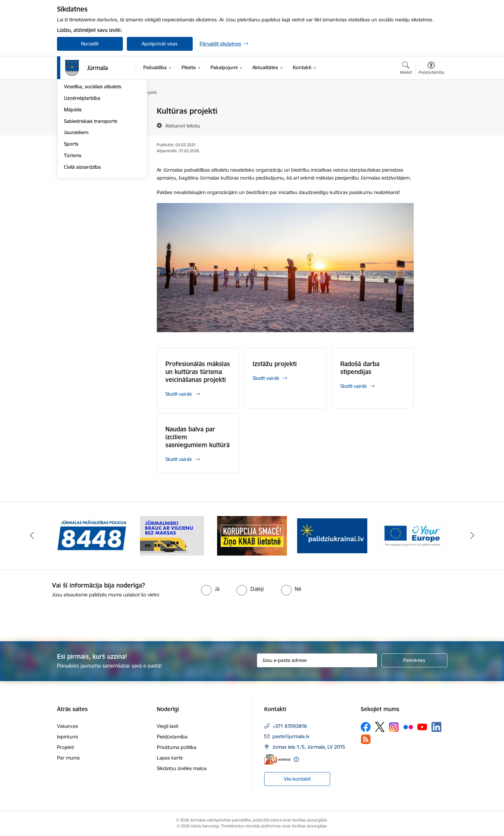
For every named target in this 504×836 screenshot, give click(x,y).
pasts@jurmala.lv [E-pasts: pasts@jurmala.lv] (291, 736)
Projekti (65, 747)
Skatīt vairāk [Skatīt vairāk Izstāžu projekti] (266, 378)
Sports (71, 214)
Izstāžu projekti (275, 364)
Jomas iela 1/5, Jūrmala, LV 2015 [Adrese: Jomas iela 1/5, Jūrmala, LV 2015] (309, 747)
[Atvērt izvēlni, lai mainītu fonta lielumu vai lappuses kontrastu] (431, 69)
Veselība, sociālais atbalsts (93, 157)
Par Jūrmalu (77, 111)
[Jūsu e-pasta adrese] (317, 660)
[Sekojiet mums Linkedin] (436, 727)
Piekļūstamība (172, 737)
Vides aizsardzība (83, 123)
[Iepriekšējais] (32, 536)
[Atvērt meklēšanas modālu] (406, 69)
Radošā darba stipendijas (360, 368)
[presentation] (55, 617)
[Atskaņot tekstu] (183, 126)
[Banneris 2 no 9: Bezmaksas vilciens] (172, 535)
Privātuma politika (177, 747)
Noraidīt (90, 44)
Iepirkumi (67, 737)
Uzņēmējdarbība (82, 169)
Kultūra (72, 134)
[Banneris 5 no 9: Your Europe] (412, 535)
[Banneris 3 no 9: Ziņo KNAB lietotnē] (252, 535)
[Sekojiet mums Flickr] (408, 727)
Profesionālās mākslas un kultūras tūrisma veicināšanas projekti (198, 372)
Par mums (68, 758)
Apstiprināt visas (160, 44)
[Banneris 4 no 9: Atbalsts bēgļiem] (332, 535)
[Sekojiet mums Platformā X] (380, 727)
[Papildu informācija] (296, 759)
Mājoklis (73, 180)
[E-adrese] (277, 759)
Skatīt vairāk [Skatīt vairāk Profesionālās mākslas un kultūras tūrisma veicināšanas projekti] (179, 394)
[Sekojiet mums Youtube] (422, 727)
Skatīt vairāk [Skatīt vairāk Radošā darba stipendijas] (354, 386)
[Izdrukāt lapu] (431, 108)
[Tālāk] (472, 536)
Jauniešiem (76, 203)
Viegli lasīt (168, 726)
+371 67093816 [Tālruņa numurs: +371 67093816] (290, 726)
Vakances (68, 726)
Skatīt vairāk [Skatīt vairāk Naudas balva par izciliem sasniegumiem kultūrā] (179, 459)
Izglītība (72, 146)
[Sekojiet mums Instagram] (394, 727)
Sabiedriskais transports (91, 192)
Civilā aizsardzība (82, 237)
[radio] (210, 589)
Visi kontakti (297, 779)
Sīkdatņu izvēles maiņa (182, 768)
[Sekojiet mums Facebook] (366, 727)
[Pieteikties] (414, 660)
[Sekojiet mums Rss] (366, 739)
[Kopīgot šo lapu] (431, 125)
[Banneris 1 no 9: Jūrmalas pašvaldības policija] (92, 535)
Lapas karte (170, 758)
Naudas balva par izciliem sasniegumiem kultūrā (197, 437)
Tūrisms (73, 226)
